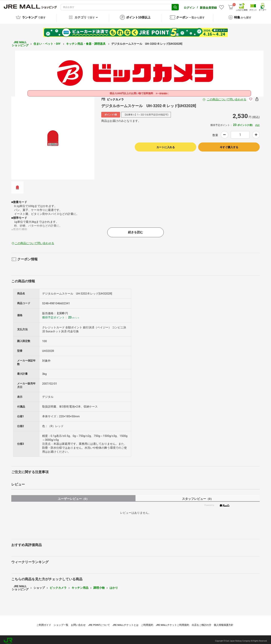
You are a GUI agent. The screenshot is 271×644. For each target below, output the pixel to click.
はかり (114, 585)
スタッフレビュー (198, 496)
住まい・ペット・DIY (47, 41)
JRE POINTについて (99, 622)
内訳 (257, 123)
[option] (53, 135)
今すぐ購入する (229, 145)
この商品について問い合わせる (227, 97)
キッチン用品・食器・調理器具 (86, 41)
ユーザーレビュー (73, 496)
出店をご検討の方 (202, 622)
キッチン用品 (80, 585)
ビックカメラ (58, 585)
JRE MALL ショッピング (20, 41)
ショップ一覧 (61, 622)
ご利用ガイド (44, 622)
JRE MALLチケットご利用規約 (172, 622)
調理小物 (99, 585)
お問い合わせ (78, 622)
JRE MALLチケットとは (126, 622)
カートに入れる (166, 145)
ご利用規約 (147, 622)
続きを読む (135, 230)
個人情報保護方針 (224, 622)
